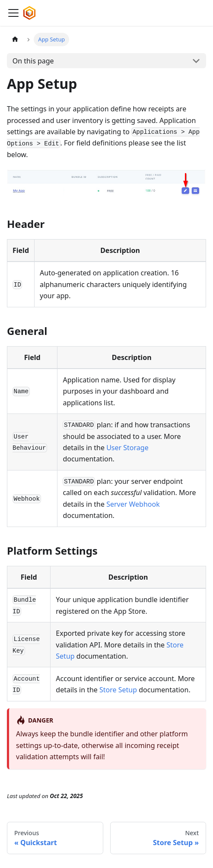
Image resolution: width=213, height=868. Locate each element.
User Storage (127, 448)
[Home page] (15, 39)
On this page (33, 61)
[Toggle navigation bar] (13, 13)
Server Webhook (133, 504)
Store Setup (118, 690)
